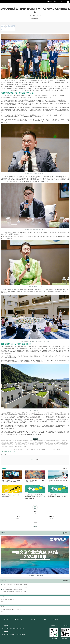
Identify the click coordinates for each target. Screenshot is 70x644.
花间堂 (6, 452)
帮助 (45, 619)
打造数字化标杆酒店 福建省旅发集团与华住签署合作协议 (14, 592)
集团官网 (19, 619)
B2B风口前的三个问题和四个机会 (8, 600)
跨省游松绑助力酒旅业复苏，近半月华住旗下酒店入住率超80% (16, 587)
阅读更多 (35, 526)
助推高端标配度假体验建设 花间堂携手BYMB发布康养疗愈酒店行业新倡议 (45, 449)
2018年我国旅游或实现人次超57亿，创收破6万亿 (11, 610)
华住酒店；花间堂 (12, 452)
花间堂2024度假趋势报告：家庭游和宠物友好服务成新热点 (15, 585)
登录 (32, 460)
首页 (3, 5)
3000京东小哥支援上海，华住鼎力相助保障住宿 (12, 589)
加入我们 (33, 619)
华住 (2, 452)
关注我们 (60, 2)
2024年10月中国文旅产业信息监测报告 (35, 576)
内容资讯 (6, 619)
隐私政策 (57, 619)
